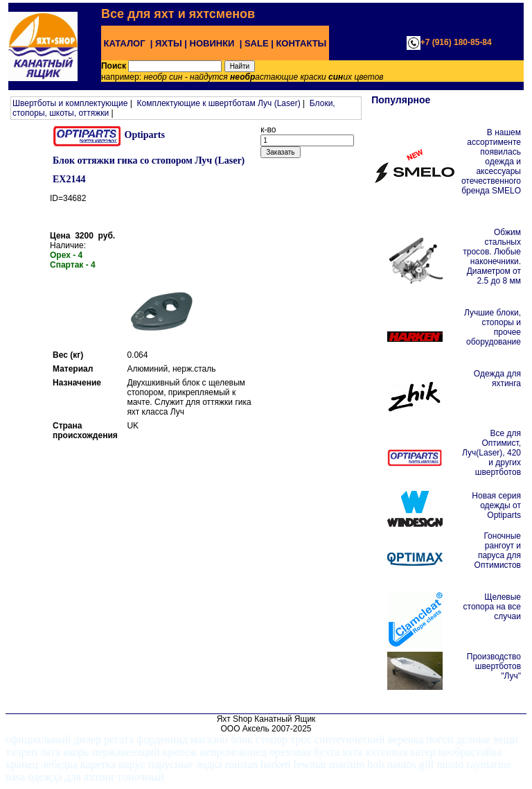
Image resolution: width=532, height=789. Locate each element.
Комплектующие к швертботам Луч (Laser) (218, 103)
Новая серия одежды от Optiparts (496, 505)
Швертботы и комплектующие (70, 103)
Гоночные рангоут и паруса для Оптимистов (498, 550)
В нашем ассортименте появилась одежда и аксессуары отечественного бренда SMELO (491, 162)
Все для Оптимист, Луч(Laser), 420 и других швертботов (491, 453)
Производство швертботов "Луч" (494, 666)
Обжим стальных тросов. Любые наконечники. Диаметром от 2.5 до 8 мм (492, 257)
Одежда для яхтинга (497, 379)
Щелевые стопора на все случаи (492, 607)
